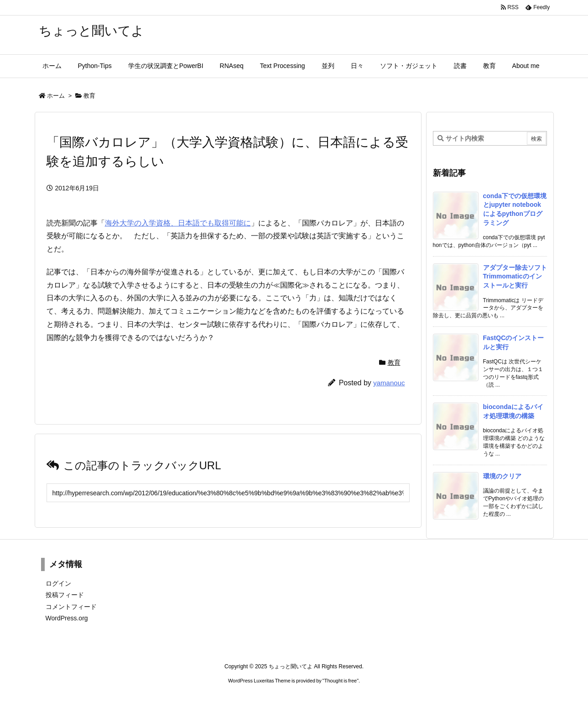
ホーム (56, 96)
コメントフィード (71, 607)
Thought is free (341, 681)
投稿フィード (65, 595)
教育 (89, 96)
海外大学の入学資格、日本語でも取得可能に (178, 223)
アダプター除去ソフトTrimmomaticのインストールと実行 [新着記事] (515, 276)
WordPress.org (67, 618)
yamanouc (389, 383)
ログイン (58, 583)
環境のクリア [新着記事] (502, 476)
